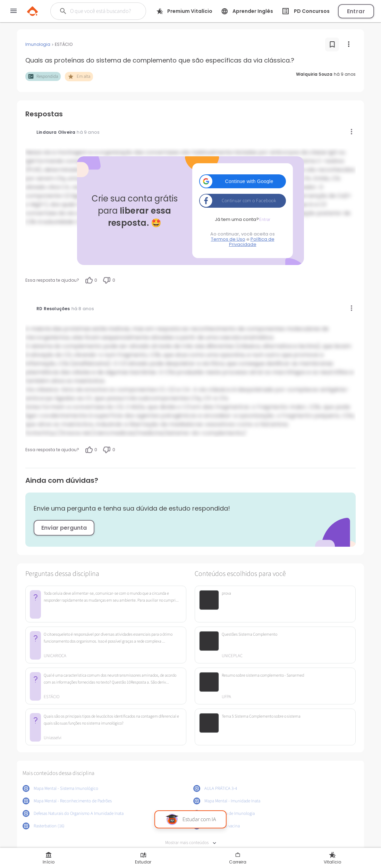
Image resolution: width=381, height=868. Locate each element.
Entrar (356, 11)
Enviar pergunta (64, 528)
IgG (333, 152)
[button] (243, 181)
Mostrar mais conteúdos (191, 843)
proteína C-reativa (318, 161)
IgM (30, 161)
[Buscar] (101, 11)
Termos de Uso (228, 239)
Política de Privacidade (252, 242)
